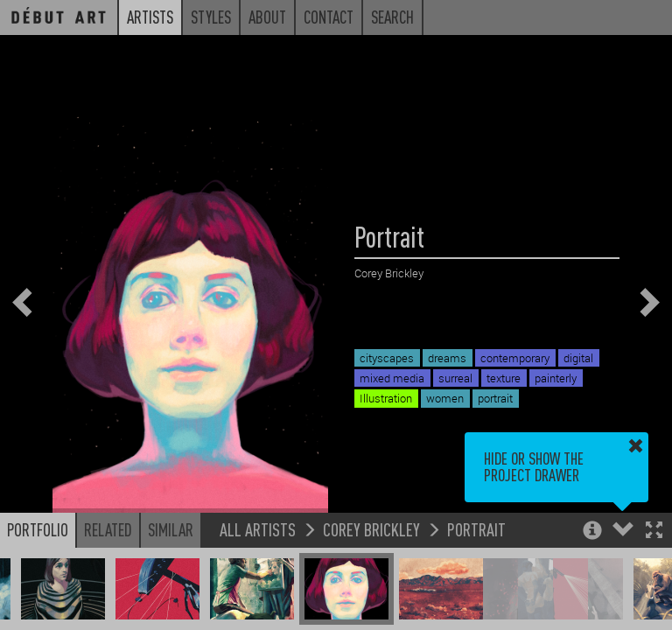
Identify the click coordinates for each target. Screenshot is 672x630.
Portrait (476, 529)
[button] (654, 532)
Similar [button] (171, 529)
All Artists (258, 529)
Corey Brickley (371, 529)
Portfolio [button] (38, 529)
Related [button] (108, 529)
